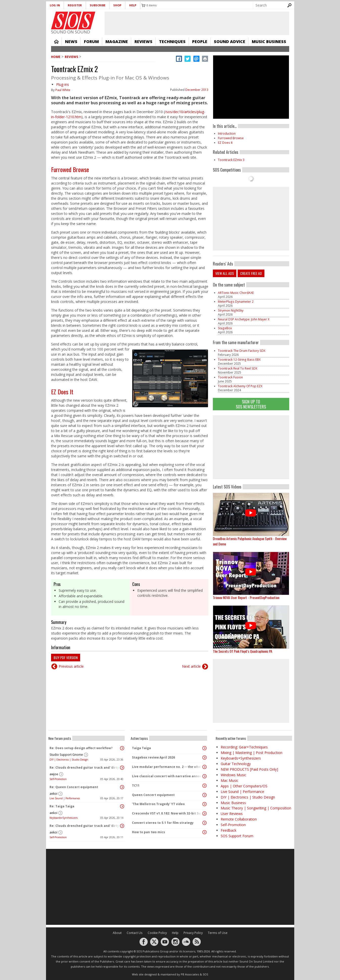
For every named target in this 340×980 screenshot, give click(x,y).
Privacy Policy (193, 933)
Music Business (269, 42)
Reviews (143, 42)
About (117, 933)
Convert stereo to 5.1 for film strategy (163, 823)
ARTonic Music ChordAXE (236, 293)
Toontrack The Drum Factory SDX (242, 351)
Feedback (229, 830)
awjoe (54, 774)
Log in (55, 5)
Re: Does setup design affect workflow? (81, 748)
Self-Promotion (58, 779)
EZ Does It (62, 392)
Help (133, 5)
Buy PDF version (66, 657)
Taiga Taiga (141, 748)
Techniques (172, 42)
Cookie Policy (157, 933)
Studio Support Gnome (66, 755)
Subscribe (98, 5)
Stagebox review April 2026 (153, 757)
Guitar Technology (236, 764)
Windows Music (233, 775)
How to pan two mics (149, 832)
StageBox (225, 328)
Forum (91, 42)
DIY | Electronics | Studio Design (69, 760)
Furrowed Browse (70, 169)
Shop (117, 5)
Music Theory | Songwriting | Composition (256, 808)
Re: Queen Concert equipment (74, 787)
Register (75, 5)
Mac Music (230, 780)
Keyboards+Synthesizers (64, 818)
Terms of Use (218, 933)
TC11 (136, 785)
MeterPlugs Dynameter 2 (236, 302)
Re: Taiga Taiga (62, 806)
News (71, 42)
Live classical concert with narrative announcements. (168, 776)
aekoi (53, 794)
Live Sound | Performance (65, 798)
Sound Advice (230, 42)
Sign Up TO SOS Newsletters (251, 404)
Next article (191, 666)
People (200, 42)
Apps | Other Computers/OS (244, 786)
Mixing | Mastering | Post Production (252, 753)
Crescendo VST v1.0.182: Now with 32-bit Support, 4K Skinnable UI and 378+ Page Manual (168, 813)
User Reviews (232, 814)
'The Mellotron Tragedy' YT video (158, 804)
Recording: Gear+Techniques (244, 747)
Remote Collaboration (239, 819)
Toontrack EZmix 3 (231, 160)
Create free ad (251, 273)
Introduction (227, 134)
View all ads (225, 273)
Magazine (117, 42)
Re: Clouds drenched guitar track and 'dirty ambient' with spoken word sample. (85, 768)
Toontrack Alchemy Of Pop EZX (240, 386)
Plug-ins (63, 84)
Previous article (71, 666)
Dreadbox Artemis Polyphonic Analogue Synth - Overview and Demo (250, 541)
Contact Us (135, 933)
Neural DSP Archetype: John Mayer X (244, 319)
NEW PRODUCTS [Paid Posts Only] (249, 769)
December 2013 (197, 90)
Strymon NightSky (231, 310)
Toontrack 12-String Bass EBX (239, 360)
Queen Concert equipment (153, 795)
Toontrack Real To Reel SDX (238, 368)
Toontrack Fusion (230, 377)
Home (56, 42)
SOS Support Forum (237, 836)
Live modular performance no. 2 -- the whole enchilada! (168, 767)
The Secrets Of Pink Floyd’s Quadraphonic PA (243, 651)
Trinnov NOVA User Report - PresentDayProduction (246, 597)
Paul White (63, 90)
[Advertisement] (251, 447)
